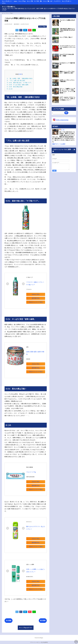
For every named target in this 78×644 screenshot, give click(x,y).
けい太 (63, 130)
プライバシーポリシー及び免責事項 (39, 640)
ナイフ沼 (36, 1)
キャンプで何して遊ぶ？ (66, 37)
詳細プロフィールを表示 (59, 144)
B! (25, 30)
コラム (4, 3)
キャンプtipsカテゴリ (26, 625)
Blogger (41, 636)
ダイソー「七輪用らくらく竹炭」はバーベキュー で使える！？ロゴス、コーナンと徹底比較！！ (67, 91)
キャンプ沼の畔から (9, 7)
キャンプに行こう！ (7, 1)
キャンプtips (43, 27)
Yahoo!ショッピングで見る (37, 302)
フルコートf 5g (31, 470)
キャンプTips (22, 1)
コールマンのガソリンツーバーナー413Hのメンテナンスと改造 (68, 47)
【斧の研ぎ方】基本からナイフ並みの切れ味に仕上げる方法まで (67, 30)
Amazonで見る (37, 294)
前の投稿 (43, 618)
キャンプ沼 (30, 1)
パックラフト (57, 1)
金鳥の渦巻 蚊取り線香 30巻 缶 (36, 352)
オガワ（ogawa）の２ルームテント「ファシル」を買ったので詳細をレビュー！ (67, 99)
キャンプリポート (67, 1)
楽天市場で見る (37, 298)
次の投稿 (9, 618)
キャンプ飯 (46, 1)
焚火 (41, 1)
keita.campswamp (62, 120)
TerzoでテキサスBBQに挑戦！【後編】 (67, 55)
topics (16, 1)
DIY (51, 1)
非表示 (20, 74)
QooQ (42, 643)
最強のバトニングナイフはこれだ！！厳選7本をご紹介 (67, 72)
